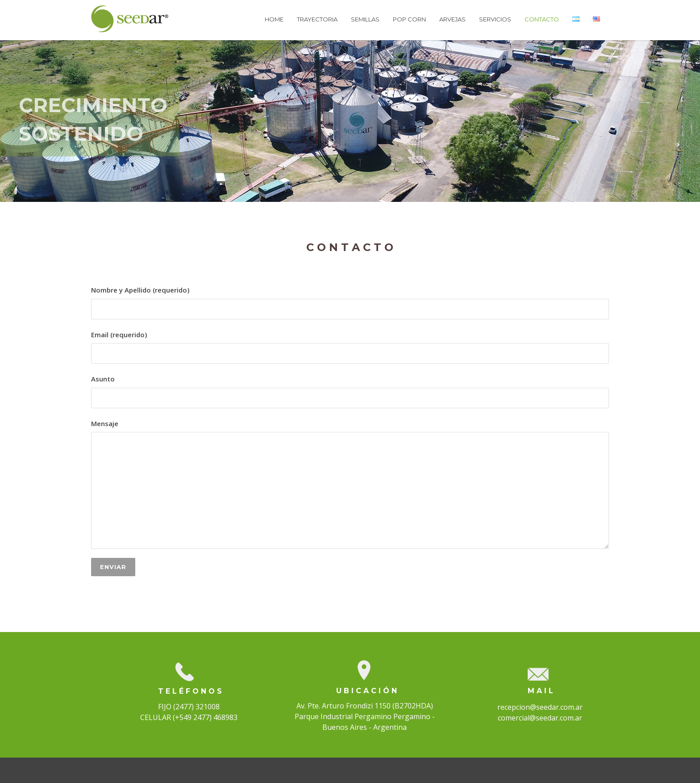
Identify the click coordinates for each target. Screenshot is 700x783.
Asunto (350, 391)
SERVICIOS (495, 19)
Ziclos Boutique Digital (218, 770)
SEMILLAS (365, 19)
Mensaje (350, 484)
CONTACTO (542, 19)
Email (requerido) (350, 347)
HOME (274, 19)
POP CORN (409, 19)
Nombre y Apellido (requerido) (350, 302)
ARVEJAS (452, 19)
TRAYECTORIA (317, 19)
